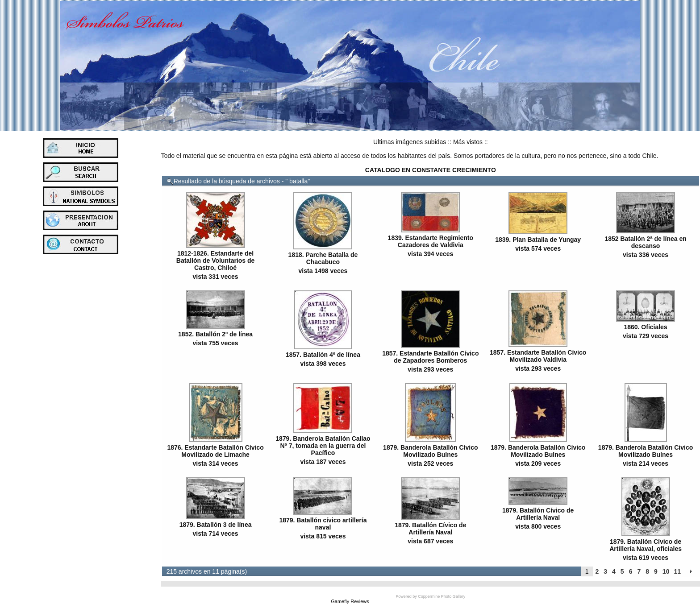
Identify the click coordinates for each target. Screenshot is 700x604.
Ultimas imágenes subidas (410, 142)
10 (666, 571)
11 (677, 571)
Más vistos (468, 142)
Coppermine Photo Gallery (442, 596)
